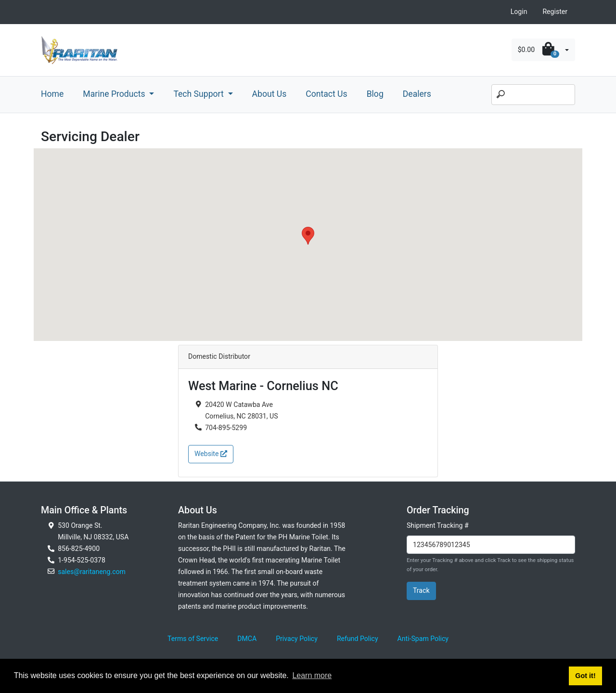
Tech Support (199, 94)
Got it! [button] (585, 676)
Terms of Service (193, 639)
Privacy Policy (297, 639)
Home (52, 94)
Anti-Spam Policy (423, 639)
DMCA (247, 639)
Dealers (417, 94)
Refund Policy (358, 639)
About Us (269, 94)
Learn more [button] (312, 675)
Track (421, 590)
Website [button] (211, 454)
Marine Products (115, 94)
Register (555, 12)
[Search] (533, 95)
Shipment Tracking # (438, 525)
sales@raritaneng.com (92, 572)
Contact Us (326, 94)
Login (519, 12)
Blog (375, 94)
